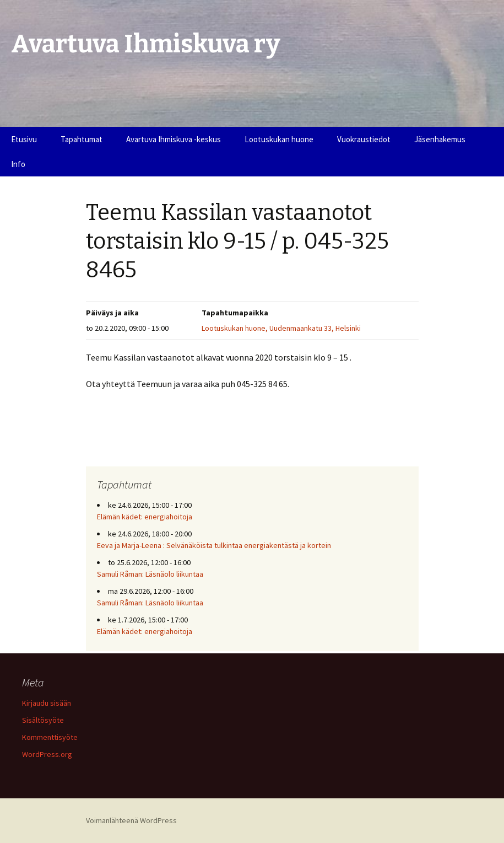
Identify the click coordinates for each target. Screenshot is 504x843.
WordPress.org (47, 754)
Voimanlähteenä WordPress (131, 820)
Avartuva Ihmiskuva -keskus (174, 139)
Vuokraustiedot (364, 139)
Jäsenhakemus (440, 139)
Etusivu (24, 139)
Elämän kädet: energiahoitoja (145, 517)
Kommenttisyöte (50, 737)
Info (18, 164)
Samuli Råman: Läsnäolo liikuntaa (150, 574)
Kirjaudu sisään (47, 703)
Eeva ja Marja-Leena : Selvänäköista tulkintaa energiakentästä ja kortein (214, 545)
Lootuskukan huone (279, 139)
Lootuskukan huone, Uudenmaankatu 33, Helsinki (281, 328)
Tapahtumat (82, 139)
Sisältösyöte (43, 720)
